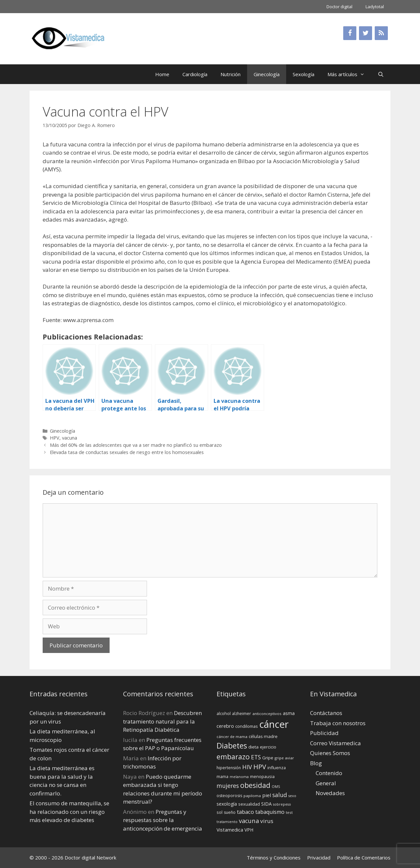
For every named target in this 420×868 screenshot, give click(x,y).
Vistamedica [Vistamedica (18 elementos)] (230, 830)
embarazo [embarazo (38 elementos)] (233, 757)
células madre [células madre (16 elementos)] (263, 736)
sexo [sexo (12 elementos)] (292, 796)
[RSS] (381, 33)
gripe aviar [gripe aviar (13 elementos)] (284, 758)
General (326, 783)
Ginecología (267, 74)
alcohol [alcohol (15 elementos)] (224, 713)
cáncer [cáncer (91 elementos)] (274, 724)
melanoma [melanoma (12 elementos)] (239, 777)
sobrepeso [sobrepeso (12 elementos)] (282, 804)
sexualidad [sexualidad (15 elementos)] (249, 804)
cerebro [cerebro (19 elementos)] (225, 726)
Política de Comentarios (364, 857)
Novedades (330, 793)
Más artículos (349, 74)
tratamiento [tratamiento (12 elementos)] (227, 822)
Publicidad (324, 733)
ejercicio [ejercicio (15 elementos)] (268, 747)
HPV (55, 438)
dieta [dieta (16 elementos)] (253, 747)
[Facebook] (350, 33)
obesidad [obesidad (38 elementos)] (255, 785)
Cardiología (195, 74)
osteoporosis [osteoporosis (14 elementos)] (229, 796)
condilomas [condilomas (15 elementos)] (247, 726)
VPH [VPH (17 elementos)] (249, 830)
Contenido (329, 773)
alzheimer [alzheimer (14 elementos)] (241, 714)
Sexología (304, 74)
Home (162, 74)
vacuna (70, 438)
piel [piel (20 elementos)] (267, 795)
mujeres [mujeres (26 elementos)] (228, 786)
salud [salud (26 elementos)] (280, 795)
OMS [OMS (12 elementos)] (276, 787)
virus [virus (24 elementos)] (267, 821)
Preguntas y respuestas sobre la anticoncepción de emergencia (163, 820)
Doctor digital (339, 7)
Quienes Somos (330, 753)
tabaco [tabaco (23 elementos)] (245, 812)
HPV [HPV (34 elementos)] (260, 767)
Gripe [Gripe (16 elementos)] (268, 758)
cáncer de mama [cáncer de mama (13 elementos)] (232, 737)
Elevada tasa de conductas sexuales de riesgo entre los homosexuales (127, 452)
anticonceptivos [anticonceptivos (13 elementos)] (267, 714)
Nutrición (231, 74)
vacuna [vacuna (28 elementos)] (249, 821)
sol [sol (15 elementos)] (220, 812)
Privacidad (319, 857)
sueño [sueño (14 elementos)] (230, 812)
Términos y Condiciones (274, 857)
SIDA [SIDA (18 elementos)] (266, 804)
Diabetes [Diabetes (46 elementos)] (232, 746)
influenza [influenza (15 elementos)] (277, 768)
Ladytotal (375, 7)
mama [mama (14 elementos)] (222, 777)
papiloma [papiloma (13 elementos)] (252, 796)
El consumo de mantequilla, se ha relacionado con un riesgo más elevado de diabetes (69, 812)
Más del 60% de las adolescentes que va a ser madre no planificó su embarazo (136, 445)
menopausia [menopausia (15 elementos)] (262, 776)
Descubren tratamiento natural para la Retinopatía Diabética (162, 721)
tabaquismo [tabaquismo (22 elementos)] (270, 812)
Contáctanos (326, 713)
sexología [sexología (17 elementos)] (227, 804)
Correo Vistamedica (336, 743)
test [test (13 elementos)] (289, 812)
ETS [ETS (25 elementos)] (256, 757)
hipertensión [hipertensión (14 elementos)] (229, 768)
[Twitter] (366, 33)
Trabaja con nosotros (338, 723)
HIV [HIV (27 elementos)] (247, 767)
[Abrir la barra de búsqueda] (381, 74)
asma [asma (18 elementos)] (289, 713)
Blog (316, 763)
